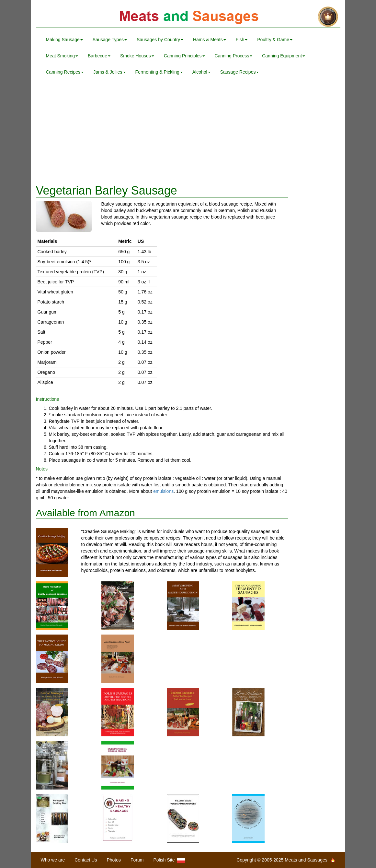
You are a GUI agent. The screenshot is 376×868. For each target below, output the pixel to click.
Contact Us (86, 860)
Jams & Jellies (109, 72)
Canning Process (234, 56)
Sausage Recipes (240, 72)
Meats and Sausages (188, 17)
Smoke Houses (137, 56)
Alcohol (201, 72)
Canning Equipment (284, 56)
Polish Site (170, 860)
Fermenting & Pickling (159, 72)
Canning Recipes (65, 72)
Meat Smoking (62, 56)
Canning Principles (184, 56)
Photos (114, 860)
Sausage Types (110, 40)
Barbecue (99, 56)
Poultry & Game (275, 40)
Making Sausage (64, 40)
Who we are (53, 860)
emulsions (163, 491)
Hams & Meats (210, 40)
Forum (137, 860)
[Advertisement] (188, 132)
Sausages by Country (160, 40)
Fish (242, 40)
